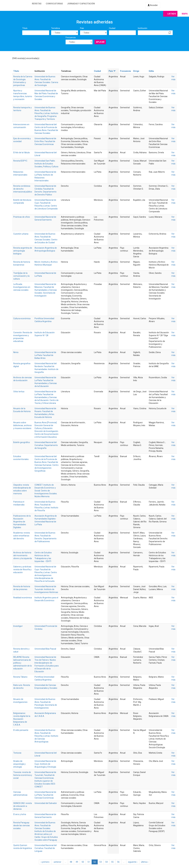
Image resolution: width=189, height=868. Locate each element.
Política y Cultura (51, 167)
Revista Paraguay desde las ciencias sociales (22, 825)
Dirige (136, 71)
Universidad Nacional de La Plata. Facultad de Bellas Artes (45, 355)
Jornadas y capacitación (81, 4)
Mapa (185, 14)
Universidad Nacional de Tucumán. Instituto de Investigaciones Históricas (46, 589)
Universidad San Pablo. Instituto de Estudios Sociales (45, 164)
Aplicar (100, 42)
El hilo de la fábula (21, 153)
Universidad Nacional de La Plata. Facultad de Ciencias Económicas (45, 795)
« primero (45, 862)
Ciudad (112, 28)
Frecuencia (71, 37)
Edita (151, 71)
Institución (143, 28)
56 (118, 862)
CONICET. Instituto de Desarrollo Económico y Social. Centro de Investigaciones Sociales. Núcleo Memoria (46, 491)
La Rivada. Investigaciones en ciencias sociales (22, 287)
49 (77, 862)
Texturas (17, 753)
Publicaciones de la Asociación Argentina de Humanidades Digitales (22, 522)
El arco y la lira (20, 814)
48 (71, 862)
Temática (55, 28)
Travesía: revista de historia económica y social (23, 775)
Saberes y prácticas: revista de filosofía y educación (22, 570)
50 (83, 862)
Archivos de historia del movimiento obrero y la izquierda (23, 555)
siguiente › (133, 862)
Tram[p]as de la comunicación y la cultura (21, 276)
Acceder (153, 5)
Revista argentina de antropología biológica (23, 251)
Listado (172, 14)
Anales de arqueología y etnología (19, 764)
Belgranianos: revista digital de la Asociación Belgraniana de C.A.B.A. (22, 719)
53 (101, 862)
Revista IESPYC (20, 161)
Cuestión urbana (21, 234)
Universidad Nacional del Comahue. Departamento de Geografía (46, 445)
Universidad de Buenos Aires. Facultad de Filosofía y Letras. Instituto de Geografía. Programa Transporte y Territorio (46, 113)
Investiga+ (18, 626)
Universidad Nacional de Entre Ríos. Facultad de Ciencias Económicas (45, 141)
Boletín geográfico (22, 442)
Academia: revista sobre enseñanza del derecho (22, 536)
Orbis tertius (19, 392)
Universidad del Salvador (46, 803)
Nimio (16, 352)
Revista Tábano (20, 677)
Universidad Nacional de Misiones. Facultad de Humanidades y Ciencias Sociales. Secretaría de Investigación (46, 290)
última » (145, 862)
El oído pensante (21, 730)
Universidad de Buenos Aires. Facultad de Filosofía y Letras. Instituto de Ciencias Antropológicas (46, 736)
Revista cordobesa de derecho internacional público (23, 189)
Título (25, 28)
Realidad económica (23, 598)
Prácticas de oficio (22, 217)
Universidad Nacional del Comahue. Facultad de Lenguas (46, 848)
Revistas (37, 4)
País (82, 28)
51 (89, 862)
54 (106, 862)
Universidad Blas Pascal (45, 649)
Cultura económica (22, 318)
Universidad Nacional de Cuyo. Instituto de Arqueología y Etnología (45, 764)
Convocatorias (54, 4)
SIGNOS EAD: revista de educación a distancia (23, 806)
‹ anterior (57, 862)
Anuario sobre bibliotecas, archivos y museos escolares (22, 425)
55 (112, 862)
